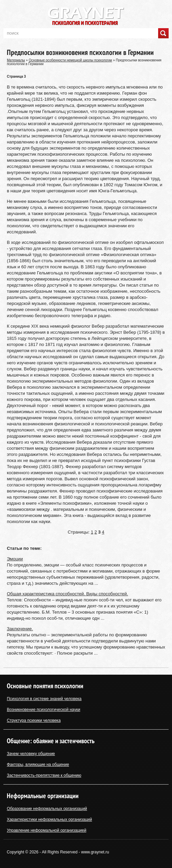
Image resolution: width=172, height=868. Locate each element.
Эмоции (15, 559)
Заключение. (20, 629)
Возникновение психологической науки (44, 710)
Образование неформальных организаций (47, 809)
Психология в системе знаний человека (44, 699)
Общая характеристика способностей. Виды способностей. (67, 594)
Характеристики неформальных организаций (49, 819)
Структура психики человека (34, 720)
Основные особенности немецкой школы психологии (70, 60)
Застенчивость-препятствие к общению (44, 775)
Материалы (16, 60)
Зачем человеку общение (31, 754)
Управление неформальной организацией (47, 830)
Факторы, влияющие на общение (38, 765)
